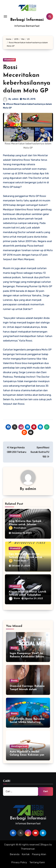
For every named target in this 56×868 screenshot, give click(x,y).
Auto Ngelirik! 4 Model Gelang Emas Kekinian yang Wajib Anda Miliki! (28, 755)
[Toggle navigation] (5, 16)
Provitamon (17, 528)
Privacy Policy (19, 862)
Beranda (15, 854)
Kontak (26, 854)
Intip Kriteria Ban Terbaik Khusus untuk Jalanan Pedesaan (25, 524)
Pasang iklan (39, 854)
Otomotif (9, 60)
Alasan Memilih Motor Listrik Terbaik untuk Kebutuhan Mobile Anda (27, 595)
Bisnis (14, 598)
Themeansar (28, 849)
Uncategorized (19, 746)
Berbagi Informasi (27, 20)
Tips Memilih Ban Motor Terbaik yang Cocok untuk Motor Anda (25, 557)
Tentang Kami (37, 862)
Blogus (45, 845)
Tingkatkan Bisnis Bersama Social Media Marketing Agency (27, 722)
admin (15, 99)
